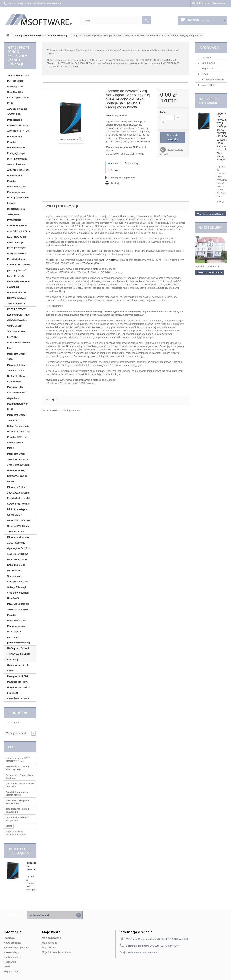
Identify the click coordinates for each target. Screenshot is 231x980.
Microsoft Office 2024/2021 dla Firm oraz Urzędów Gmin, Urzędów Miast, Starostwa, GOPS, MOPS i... (19, 468)
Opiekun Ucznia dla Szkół (18, 668)
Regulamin (207, 68)
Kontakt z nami (201, 3)
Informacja (209, 48)
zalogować (112, 50)
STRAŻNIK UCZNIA (18, 699)
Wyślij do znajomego (123, 178)
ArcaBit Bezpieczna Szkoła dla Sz (17, 793)
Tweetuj (113, 163)
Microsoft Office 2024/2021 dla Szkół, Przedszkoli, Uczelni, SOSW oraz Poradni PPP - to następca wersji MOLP (19, 501)
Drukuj (115, 183)
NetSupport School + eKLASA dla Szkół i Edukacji (19, 654)
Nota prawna (208, 63)
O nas (204, 74)
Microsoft (15, 723)
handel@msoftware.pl (111, 260)
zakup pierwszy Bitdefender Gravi (16, 833)
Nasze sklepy (208, 85)
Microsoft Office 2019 (16, 357)
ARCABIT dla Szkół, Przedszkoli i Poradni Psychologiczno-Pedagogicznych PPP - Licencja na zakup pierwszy (18, 148)
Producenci (18, 713)
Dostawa (206, 57)
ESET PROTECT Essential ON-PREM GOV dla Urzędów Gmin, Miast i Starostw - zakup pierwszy (18, 323)
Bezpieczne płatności (212, 79)
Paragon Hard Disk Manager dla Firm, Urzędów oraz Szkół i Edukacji (18, 685)
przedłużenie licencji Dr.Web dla (17, 810)
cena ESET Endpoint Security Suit (17, 802)
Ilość (163, 112)
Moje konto (51, 932)
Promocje (9, 938)
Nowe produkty (12, 943)
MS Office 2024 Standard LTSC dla (20, 785)
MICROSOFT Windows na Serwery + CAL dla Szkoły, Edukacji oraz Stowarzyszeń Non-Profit (18, 584)
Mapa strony (11, 971)
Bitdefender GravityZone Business (20, 777)
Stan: (108, 115)
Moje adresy (49, 947)
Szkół (9, 826)
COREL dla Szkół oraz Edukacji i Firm (19, 228)
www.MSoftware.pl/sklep (89, 263)
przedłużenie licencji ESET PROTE (17, 768)
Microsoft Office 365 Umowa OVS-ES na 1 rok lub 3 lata (19, 526)
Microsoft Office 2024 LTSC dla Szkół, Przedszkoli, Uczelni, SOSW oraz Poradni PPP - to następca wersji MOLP (19, 432)
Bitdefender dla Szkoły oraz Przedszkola (16, 214)
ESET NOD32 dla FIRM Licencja (17, 240)
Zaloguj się (219, 3)
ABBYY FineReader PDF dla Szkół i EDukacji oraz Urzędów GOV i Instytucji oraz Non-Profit (18, 89)
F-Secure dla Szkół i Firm (19, 345)
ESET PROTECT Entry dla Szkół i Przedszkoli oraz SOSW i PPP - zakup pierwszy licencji (19, 259)
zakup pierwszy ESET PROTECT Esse (18, 760)
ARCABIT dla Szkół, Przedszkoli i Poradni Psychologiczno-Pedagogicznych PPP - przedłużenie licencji (18, 187)
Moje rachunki (50, 943)
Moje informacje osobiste (56, 952)
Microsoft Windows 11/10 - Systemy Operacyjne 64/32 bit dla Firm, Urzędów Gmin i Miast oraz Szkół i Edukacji (19, 551)
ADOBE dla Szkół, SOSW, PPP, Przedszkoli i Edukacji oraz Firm (18, 117)
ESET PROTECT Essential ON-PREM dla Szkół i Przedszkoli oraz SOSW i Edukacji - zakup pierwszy (18, 290)
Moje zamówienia (52, 938)
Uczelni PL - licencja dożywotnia (17, 819)
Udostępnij (131, 163)
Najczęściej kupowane (209, 101)
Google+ (114, 170)
